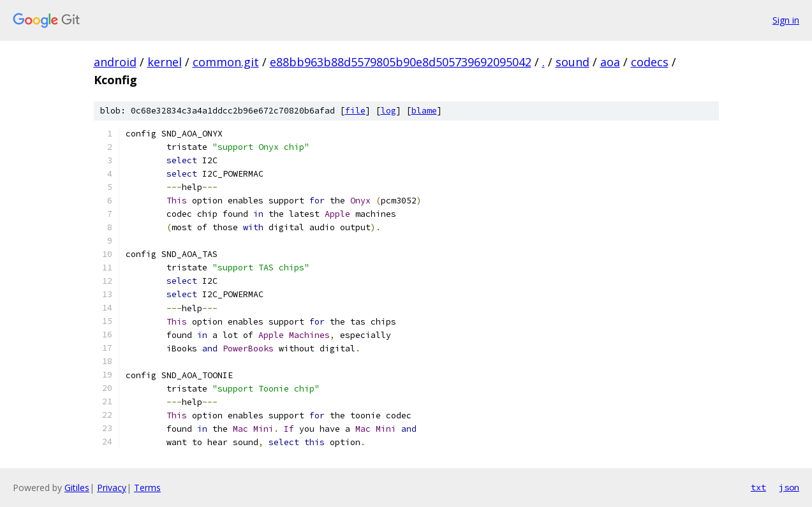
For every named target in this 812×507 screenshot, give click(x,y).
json (789, 487)
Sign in (786, 20)
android (115, 62)
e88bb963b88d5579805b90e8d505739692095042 (401, 62)
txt (758, 487)
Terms (147, 488)
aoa (610, 62)
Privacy (112, 488)
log (388, 111)
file (355, 111)
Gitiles (77, 488)
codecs (650, 62)
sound (572, 62)
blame (424, 111)
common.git (226, 62)
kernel (165, 62)
